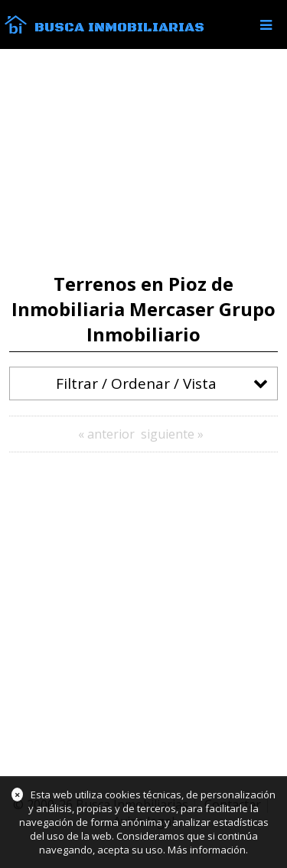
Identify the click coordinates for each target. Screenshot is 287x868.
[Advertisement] (143, 161)
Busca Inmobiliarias (119, 28)
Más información (207, 850)
